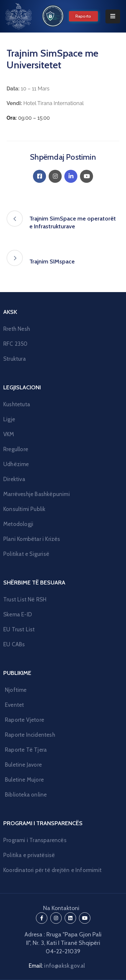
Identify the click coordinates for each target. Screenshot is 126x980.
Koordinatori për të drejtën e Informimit (52, 870)
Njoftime (16, 690)
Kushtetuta (17, 404)
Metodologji (18, 524)
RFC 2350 (16, 344)
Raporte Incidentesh (30, 735)
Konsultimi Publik (24, 509)
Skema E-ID (18, 614)
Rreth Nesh (17, 329)
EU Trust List (19, 629)
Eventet (14, 705)
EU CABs (14, 644)
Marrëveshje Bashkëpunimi (37, 494)
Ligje (9, 419)
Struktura (15, 359)
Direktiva (14, 479)
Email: (57, 966)
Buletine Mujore (24, 780)
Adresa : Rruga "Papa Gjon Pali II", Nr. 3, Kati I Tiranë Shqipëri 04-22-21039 (63, 943)
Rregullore (16, 449)
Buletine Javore (23, 765)
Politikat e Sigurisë (26, 554)
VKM (9, 434)
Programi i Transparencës (35, 840)
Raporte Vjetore (24, 720)
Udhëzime (16, 464)
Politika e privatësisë (29, 855)
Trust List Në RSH (25, 599)
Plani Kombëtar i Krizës (32, 539)
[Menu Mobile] (113, 16)
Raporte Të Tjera (26, 750)
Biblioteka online (26, 795)
